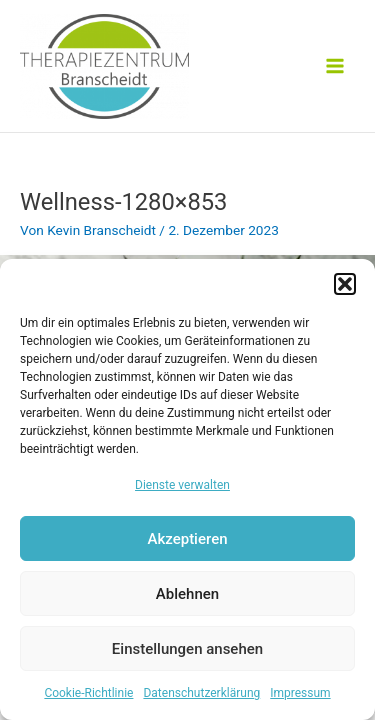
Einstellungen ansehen (187, 649)
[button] (345, 284)
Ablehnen (187, 594)
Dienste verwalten (182, 485)
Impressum (300, 693)
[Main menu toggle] (335, 66)
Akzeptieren (187, 539)
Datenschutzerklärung (201, 693)
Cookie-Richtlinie (88, 693)
